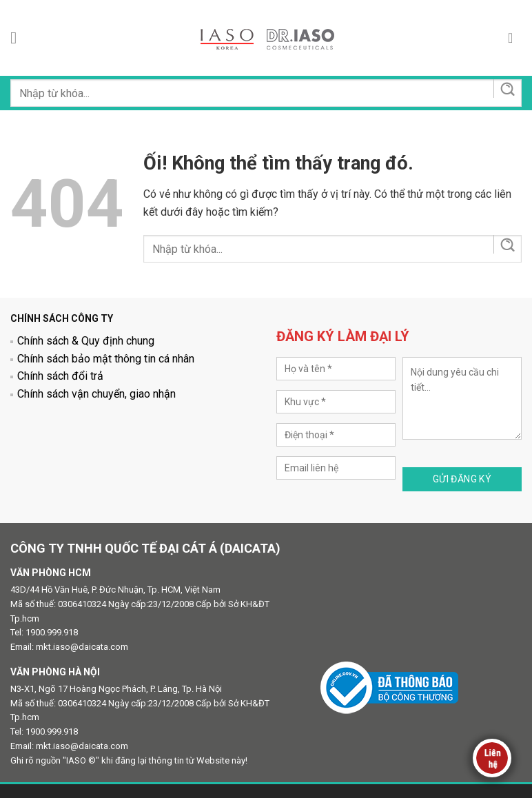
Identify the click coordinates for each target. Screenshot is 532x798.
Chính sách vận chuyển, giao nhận (96, 394)
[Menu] (19, 38)
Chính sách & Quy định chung (86, 341)
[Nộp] (507, 89)
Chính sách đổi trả (60, 376)
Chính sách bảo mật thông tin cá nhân (106, 359)
